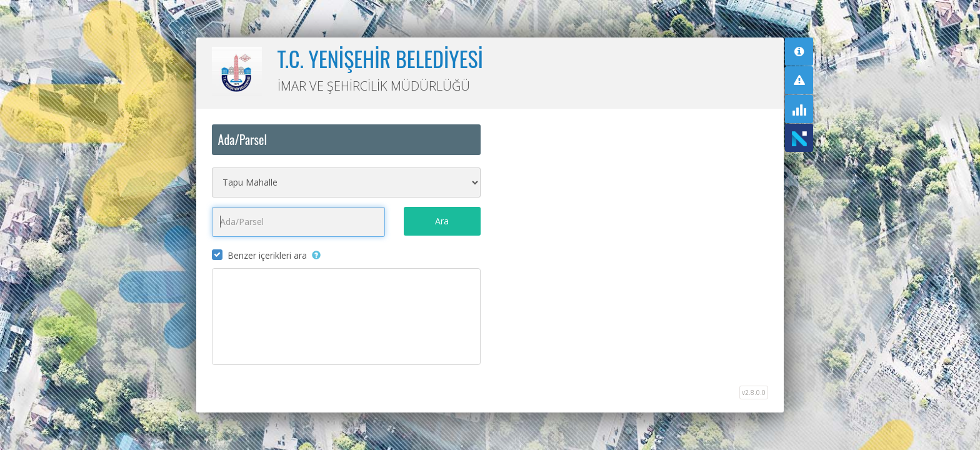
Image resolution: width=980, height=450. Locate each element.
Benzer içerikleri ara (267, 255)
